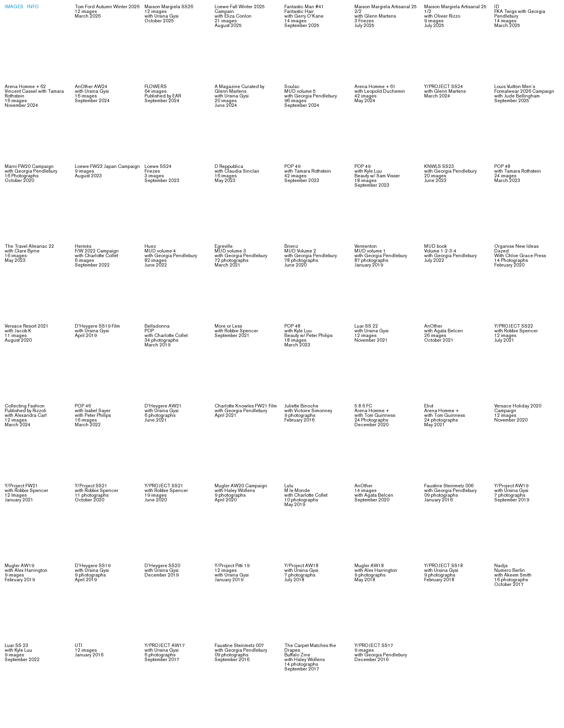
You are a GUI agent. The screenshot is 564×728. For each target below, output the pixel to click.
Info (33, 7)
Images (14, 7)
